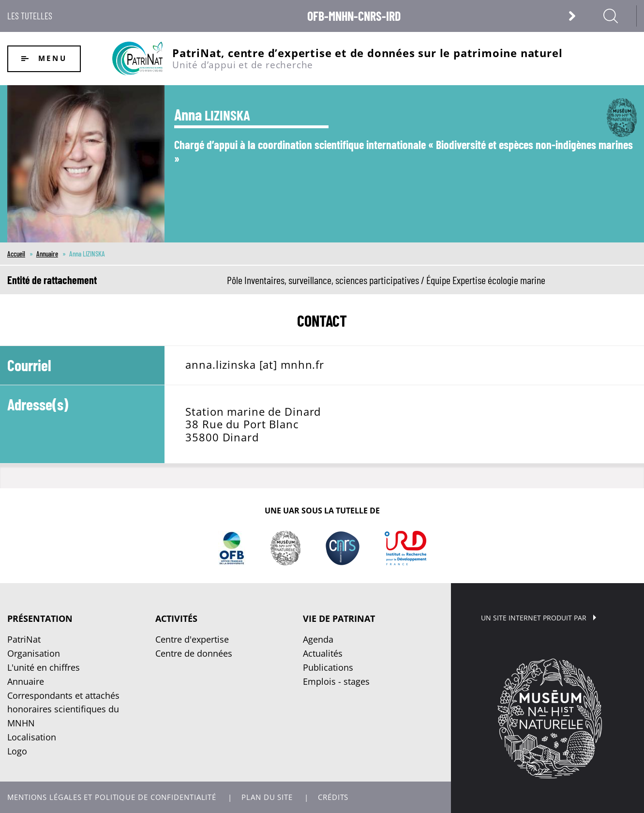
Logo (17, 751)
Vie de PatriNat (339, 618)
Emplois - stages (336, 681)
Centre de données (194, 653)
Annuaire (47, 254)
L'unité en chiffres (44, 667)
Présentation (40, 618)
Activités (176, 618)
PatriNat (24, 639)
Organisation (34, 653)
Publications (328, 667)
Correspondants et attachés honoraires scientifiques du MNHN (63, 709)
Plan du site (267, 797)
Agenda (318, 639)
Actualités (323, 653)
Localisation (32, 737)
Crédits (333, 797)
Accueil (16, 254)
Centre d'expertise (192, 639)
